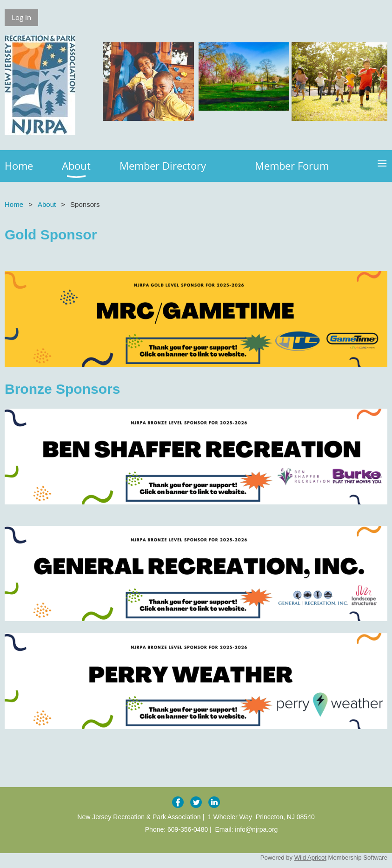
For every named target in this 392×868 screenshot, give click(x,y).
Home (14, 204)
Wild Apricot (310, 858)
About (47, 204)
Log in (21, 17)
